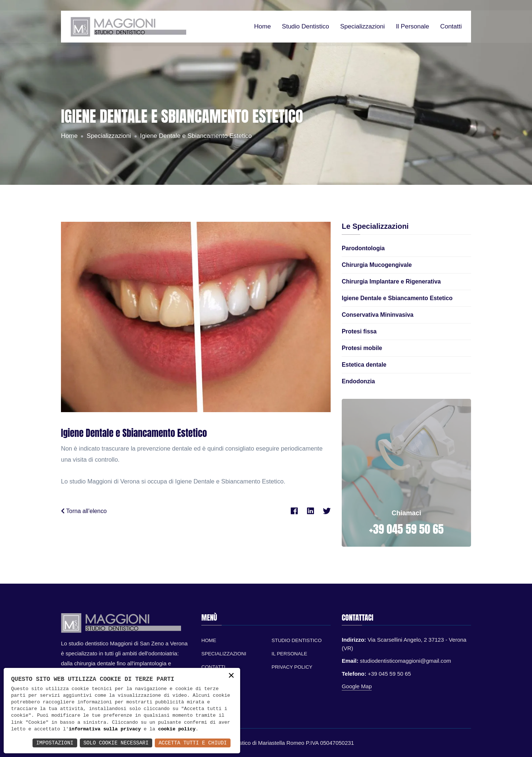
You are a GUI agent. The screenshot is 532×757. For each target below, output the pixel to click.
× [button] (231, 676)
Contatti (451, 27)
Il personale (413, 27)
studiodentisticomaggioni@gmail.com (406, 661)
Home (262, 27)
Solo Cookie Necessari (116, 743)
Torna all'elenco (84, 511)
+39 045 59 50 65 (406, 529)
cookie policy (177, 729)
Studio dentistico (306, 27)
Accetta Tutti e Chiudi (193, 743)
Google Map (357, 686)
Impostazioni (55, 743)
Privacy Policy (292, 667)
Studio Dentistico (297, 640)
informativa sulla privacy (105, 729)
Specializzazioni (363, 27)
